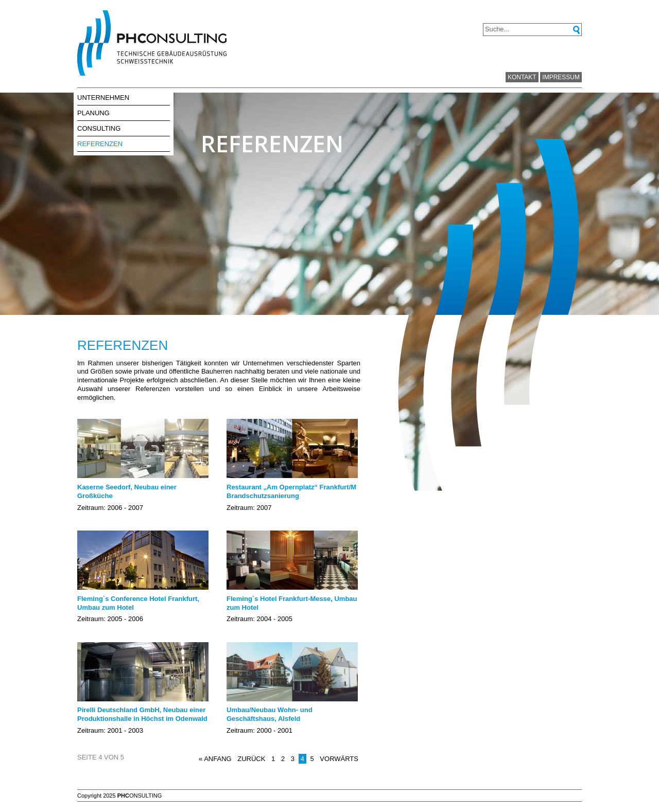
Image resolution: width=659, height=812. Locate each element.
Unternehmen (103, 98)
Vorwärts (339, 759)
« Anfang (215, 759)
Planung (93, 113)
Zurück (251, 759)
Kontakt (522, 77)
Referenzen (100, 144)
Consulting (99, 128)
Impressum (561, 77)
